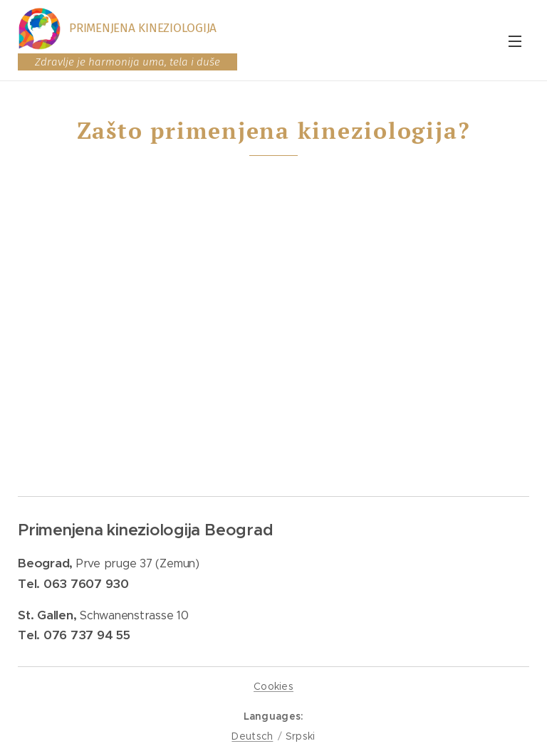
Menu (515, 41)
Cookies (273, 686)
